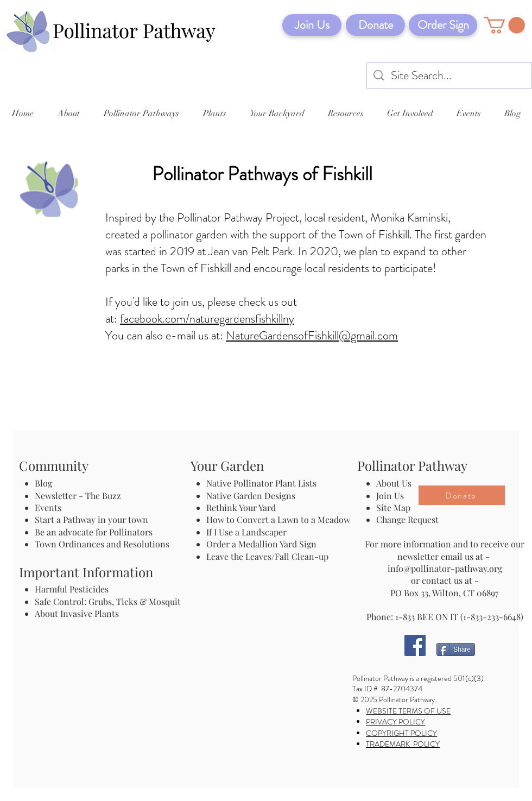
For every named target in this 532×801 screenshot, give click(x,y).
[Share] (456, 649)
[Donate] (375, 25)
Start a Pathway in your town (91, 519)
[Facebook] (415, 645)
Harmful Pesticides (72, 589)
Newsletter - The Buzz (78, 496)
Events (48, 507)
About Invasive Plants (77, 613)
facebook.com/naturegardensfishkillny (207, 318)
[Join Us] (312, 25)
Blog (46, 483)
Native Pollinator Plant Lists (261, 483)
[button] (505, 25)
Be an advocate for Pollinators (94, 532)
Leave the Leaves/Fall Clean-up (267, 556)
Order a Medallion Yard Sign (261, 544)
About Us (394, 483)
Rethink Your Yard (241, 507)
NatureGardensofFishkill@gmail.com (312, 335)
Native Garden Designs (251, 496)
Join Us (390, 496)
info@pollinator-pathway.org (445, 568)
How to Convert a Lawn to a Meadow (278, 519)
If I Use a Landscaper (246, 532)
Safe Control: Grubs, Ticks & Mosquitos (112, 601)
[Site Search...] (450, 76)
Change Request (407, 519)
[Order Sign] (443, 25)
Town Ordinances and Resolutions (102, 544)
